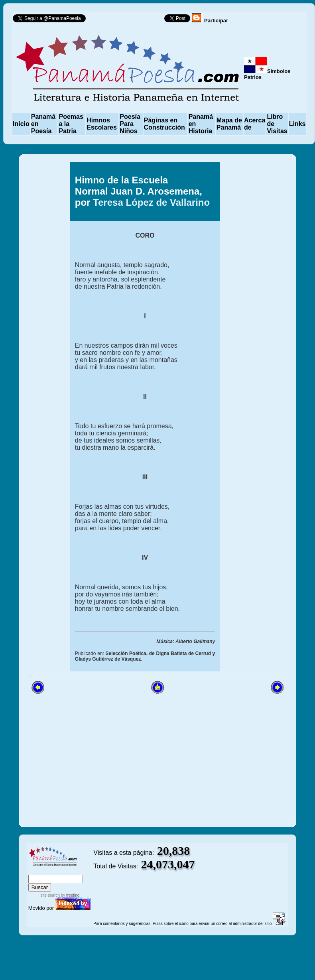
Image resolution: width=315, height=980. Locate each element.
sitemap (54, 871)
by (70, 895)
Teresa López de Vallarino (151, 202)
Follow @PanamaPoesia (127, 20)
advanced (80, 871)
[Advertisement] (252, 297)
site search (50, 895)
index (36, 871)
